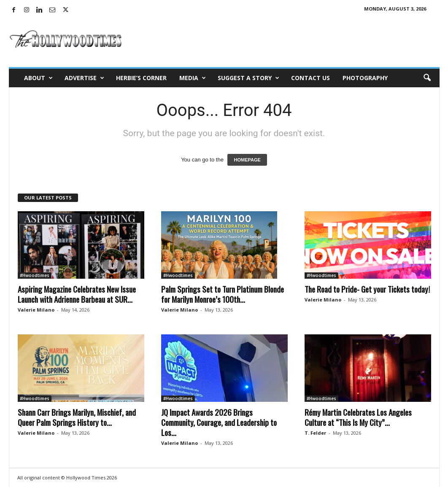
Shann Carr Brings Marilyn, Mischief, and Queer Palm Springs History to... (77, 417)
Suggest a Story (248, 78)
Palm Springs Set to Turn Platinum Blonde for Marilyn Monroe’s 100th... (223, 294)
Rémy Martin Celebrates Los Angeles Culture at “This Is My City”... (358, 417)
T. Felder (315, 433)
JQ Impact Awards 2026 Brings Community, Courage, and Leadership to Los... (219, 422)
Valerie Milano (36, 310)
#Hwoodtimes (35, 275)
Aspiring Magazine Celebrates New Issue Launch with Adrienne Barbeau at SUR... (77, 294)
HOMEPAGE (247, 160)
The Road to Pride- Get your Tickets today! (367, 289)
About (38, 78)
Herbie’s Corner (141, 78)
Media (193, 78)
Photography (365, 78)
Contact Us (310, 78)
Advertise (84, 78)
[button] (427, 78)
